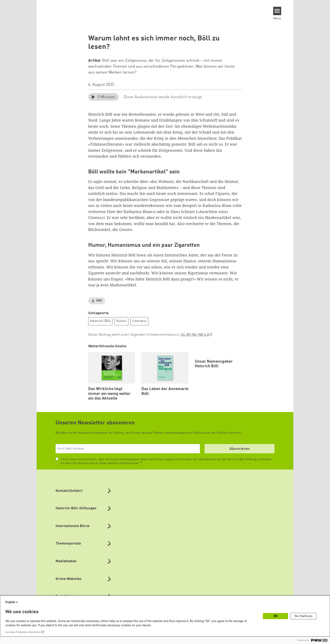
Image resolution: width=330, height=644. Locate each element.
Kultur (122, 321)
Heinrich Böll (100, 321)
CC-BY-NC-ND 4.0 (195, 335)
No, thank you (304, 616)
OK (276, 616)
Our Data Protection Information (23, 632)
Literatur (140, 321)
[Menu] (277, 11)
